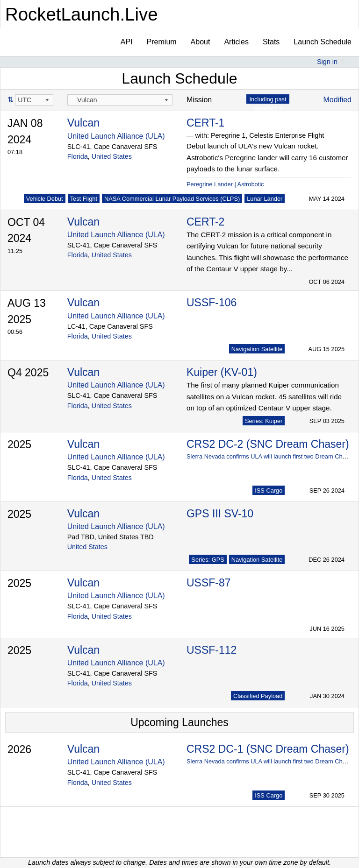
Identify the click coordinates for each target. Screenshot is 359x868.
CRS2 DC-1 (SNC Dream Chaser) (268, 749)
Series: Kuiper (264, 421)
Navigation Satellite (257, 349)
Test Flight (84, 199)
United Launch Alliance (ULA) (116, 136)
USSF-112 (212, 650)
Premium (162, 42)
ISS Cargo (269, 490)
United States (112, 156)
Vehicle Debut (45, 199)
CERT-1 (205, 123)
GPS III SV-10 (220, 514)
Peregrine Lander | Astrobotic (225, 184)
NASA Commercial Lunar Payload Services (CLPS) (172, 199)
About (201, 42)
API (127, 42)
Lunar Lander (265, 199)
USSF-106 (212, 303)
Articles (236, 42)
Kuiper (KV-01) (222, 372)
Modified (337, 100)
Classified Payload (258, 696)
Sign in (327, 62)
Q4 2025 (28, 373)
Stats (271, 42)
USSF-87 (209, 583)
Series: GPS (208, 560)
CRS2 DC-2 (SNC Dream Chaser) (268, 444)
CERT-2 (205, 222)
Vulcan (83, 123)
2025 (19, 445)
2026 (19, 749)
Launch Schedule (323, 42)
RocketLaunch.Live (82, 14)
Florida (78, 156)
